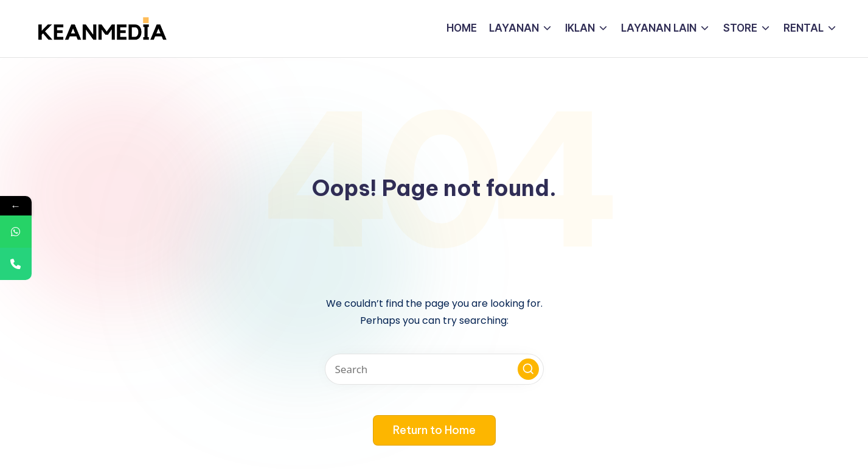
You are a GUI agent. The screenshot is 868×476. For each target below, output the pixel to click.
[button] (528, 369)
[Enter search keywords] (434, 369)
